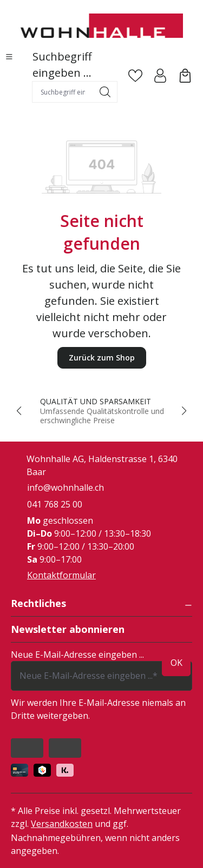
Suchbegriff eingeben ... (62, 65)
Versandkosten (62, 824)
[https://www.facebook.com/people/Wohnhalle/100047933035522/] (27, 748)
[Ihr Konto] (160, 76)
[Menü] (9, 57)
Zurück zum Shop (102, 358)
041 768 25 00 (55, 504)
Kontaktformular (61, 575)
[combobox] (63, 92)
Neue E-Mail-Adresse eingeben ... (77, 655)
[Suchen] (105, 92)
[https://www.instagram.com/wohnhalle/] (65, 748)
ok (176, 663)
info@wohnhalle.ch (66, 488)
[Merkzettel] (135, 76)
